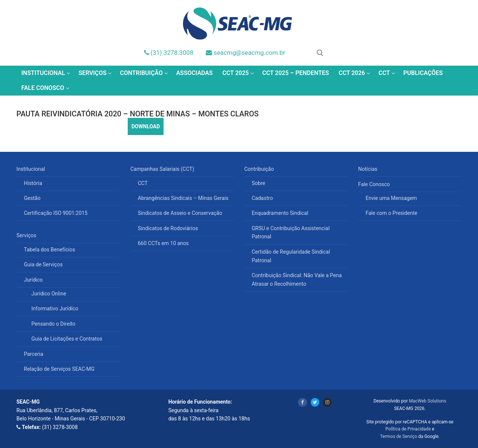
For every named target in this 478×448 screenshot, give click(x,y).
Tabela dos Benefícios (49, 250)
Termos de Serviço (399, 436)
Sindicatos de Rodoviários (168, 228)
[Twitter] (315, 402)
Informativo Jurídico (55, 308)
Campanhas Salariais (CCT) (163, 169)
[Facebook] (302, 402)
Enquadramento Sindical (280, 213)
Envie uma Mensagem (391, 198)
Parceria (34, 354)
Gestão (32, 198)
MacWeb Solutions (428, 401)
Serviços (27, 235)
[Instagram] (327, 402)
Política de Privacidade (408, 429)
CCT (143, 183)
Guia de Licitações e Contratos (67, 339)
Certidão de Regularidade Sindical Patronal (291, 256)
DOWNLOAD (146, 126)
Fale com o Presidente (392, 213)
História (33, 183)
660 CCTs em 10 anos (163, 243)
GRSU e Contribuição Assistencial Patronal (291, 233)
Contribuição (260, 169)
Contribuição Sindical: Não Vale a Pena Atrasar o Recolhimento (297, 280)
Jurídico (34, 280)
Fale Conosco (375, 184)
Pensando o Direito (53, 324)
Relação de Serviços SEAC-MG (59, 369)
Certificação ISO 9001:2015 (56, 213)
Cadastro (262, 198)
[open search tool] (320, 53)
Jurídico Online (49, 294)
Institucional (31, 169)
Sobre (258, 183)
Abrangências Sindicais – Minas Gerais (183, 198)
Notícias (368, 169)
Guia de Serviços (43, 264)
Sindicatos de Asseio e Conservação (180, 213)
